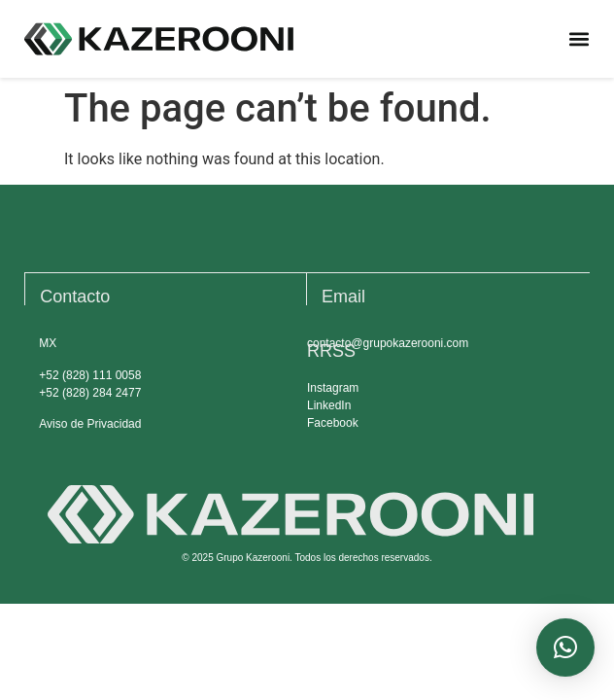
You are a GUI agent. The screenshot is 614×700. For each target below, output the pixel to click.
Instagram (333, 388)
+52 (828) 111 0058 (90, 375)
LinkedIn (329, 405)
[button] (579, 39)
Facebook (333, 423)
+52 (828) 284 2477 (90, 393)
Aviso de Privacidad (90, 424)
